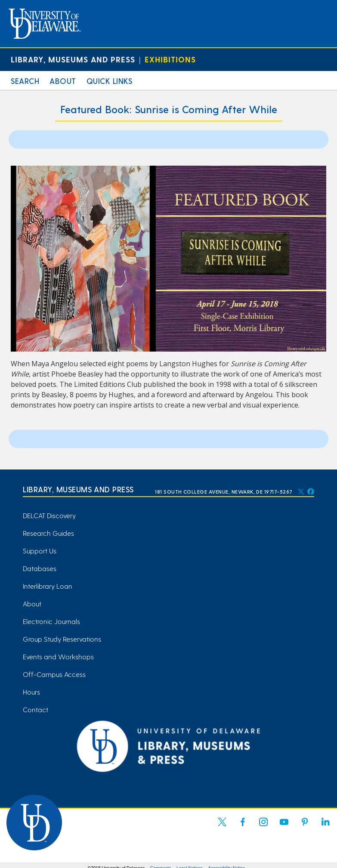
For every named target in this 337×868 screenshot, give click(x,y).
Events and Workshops (58, 656)
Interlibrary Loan (48, 586)
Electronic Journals (51, 621)
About (63, 81)
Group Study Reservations (62, 639)
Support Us (40, 551)
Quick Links (110, 81)
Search (25, 81)
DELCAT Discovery (49, 515)
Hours (31, 692)
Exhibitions (170, 59)
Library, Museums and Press (73, 59)
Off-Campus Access (54, 674)
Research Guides (48, 533)
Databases (40, 568)
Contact (36, 709)
